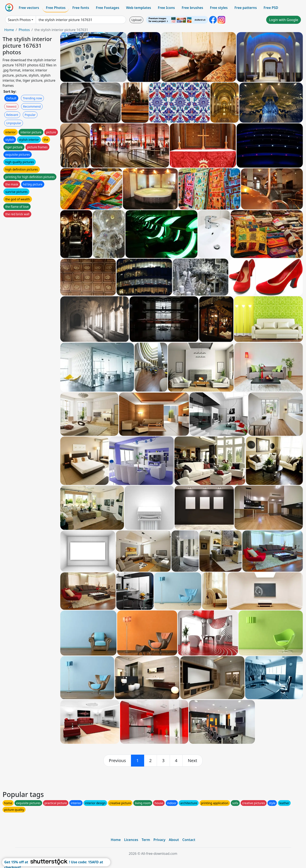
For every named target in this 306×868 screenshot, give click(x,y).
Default (11, 98)
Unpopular (14, 123)
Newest (11, 106)
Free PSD (271, 8)
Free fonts (81, 8)
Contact (189, 840)
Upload (136, 20)
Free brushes (192, 8)
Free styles (219, 8)
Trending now (32, 98)
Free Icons (166, 8)
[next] (193, 761)
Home (9, 30)
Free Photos (56, 8)
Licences (131, 840)
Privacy (159, 840)
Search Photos (19, 20)
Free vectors (29, 8)
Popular (30, 115)
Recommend (32, 106)
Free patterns (246, 8)
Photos (24, 30)
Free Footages (108, 8)
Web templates (139, 8)
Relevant (12, 115)
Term (146, 840)
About (174, 840)
